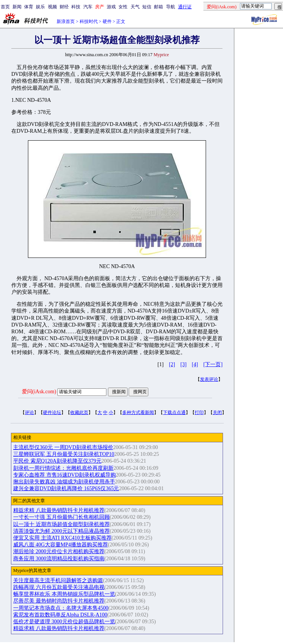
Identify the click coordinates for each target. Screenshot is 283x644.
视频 (52, 7)
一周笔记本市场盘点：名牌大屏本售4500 (61, 608)
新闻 (17, 7)
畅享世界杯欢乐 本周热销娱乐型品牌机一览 (64, 594)
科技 (76, 7)
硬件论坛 (52, 412)
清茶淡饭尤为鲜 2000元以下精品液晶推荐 (62, 531)
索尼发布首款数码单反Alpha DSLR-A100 (60, 615)
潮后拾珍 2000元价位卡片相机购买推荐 (59, 551)
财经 (64, 7)
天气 (135, 7)
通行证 (185, 7)
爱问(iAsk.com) (39, 392)
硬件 (107, 21)
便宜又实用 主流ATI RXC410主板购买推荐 (62, 538)
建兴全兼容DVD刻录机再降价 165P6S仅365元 (66, 488)
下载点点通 (174, 412)
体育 (29, 7)
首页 (5, 7)
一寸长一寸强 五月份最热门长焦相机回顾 (62, 517)
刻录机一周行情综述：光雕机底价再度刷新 (63, 468)
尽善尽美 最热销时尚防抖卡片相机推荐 (59, 601)
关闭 (217, 412)
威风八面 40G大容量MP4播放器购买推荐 (61, 545)
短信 (147, 7)
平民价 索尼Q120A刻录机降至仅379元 (57, 461)
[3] (183, 364)
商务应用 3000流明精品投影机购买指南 (59, 559)
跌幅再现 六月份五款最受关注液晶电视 (59, 587)
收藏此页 (79, 412)
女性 (123, 7)
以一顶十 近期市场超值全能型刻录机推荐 (62, 524)
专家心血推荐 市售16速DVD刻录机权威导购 (65, 475)
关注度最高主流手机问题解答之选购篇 (58, 580)
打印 (199, 412)
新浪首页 (66, 21)
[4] (195, 364)
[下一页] (213, 364)
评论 (29, 412)
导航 (171, 7)
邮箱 (158, 7)
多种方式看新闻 (138, 412)
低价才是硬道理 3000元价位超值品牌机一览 (64, 622)
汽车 (88, 7)
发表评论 (209, 379)
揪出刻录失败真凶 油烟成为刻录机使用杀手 (64, 482)
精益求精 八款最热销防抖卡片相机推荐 (59, 510)
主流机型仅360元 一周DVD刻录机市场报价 (63, 447)
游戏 (111, 7)
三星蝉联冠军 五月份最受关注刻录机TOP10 (64, 454)
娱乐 (40, 7)
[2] (172, 364)
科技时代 (89, 21)
